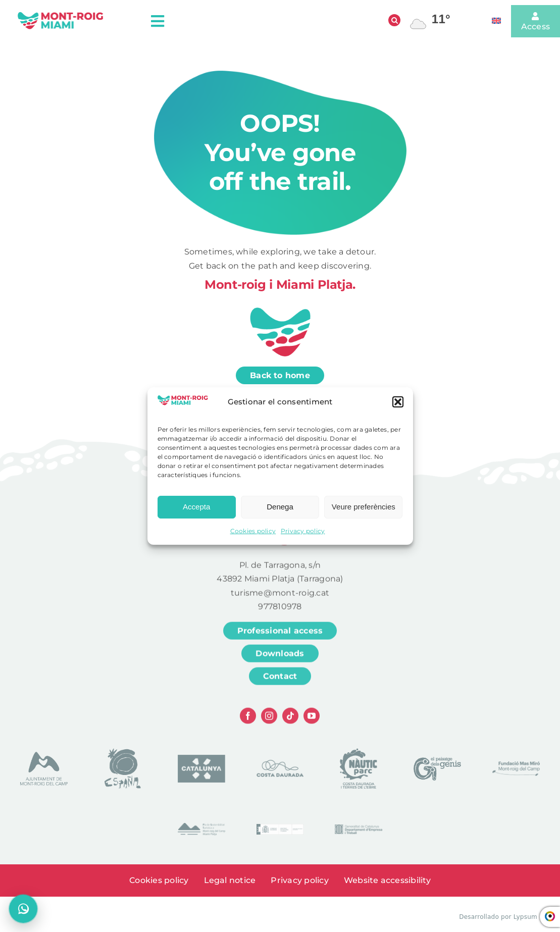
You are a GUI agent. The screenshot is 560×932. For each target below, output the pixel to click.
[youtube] (312, 721)
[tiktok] (290, 721)
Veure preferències (364, 511)
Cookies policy (253, 535)
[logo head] (61, 15)
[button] (398, 406)
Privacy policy (303, 535)
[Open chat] (23, 909)
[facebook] (248, 721)
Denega (280, 511)
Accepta (196, 511)
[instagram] (269, 721)
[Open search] (394, 20)
